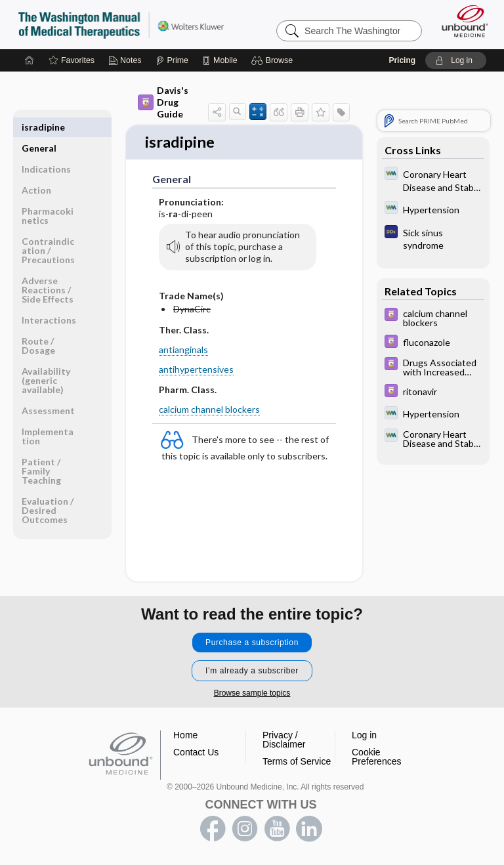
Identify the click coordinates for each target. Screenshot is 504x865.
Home (185, 736)
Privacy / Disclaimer (284, 740)
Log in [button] (364, 736)
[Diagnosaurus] (433, 238)
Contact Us (196, 753)
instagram (245, 830)
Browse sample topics (252, 694)
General (39, 127)
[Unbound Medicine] (461, 21)
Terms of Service (297, 762)
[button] (274, 60)
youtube (277, 830)
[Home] (30, 60)
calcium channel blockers (209, 410)
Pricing (402, 60)
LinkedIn (309, 830)
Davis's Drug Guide (163, 102)
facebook (213, 830)
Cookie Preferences (376, 757)
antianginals (183, 351)
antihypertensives (196, 370)
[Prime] (172, 60)
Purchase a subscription (252, 643)
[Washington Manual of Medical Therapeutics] (433, 180)
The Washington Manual (121, 24)
